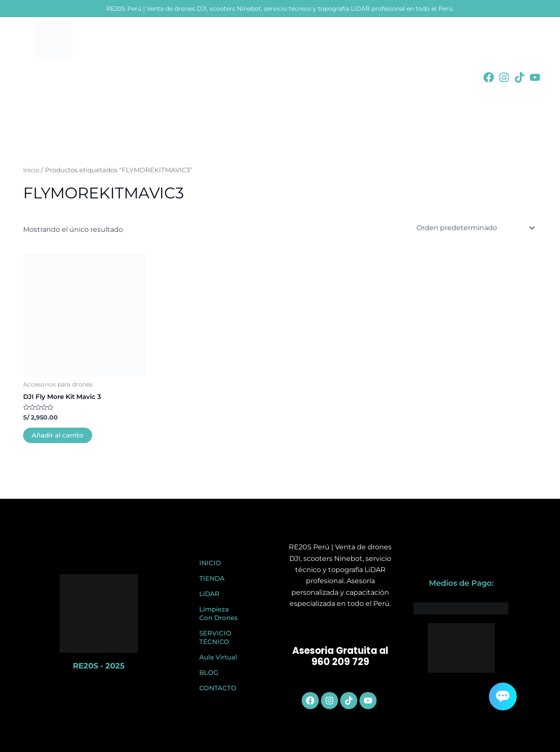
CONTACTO (218, 688)
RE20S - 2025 (99, 666)
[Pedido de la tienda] (474, 228)
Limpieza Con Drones (219, 613)
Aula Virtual (218, 657)
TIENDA (212, 578)
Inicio (32, 170)
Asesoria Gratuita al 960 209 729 (340, 656)
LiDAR (209, 594)
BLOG (209, 673)
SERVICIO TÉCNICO (215, 637)
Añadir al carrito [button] (60, 436)
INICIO (210, 563)
